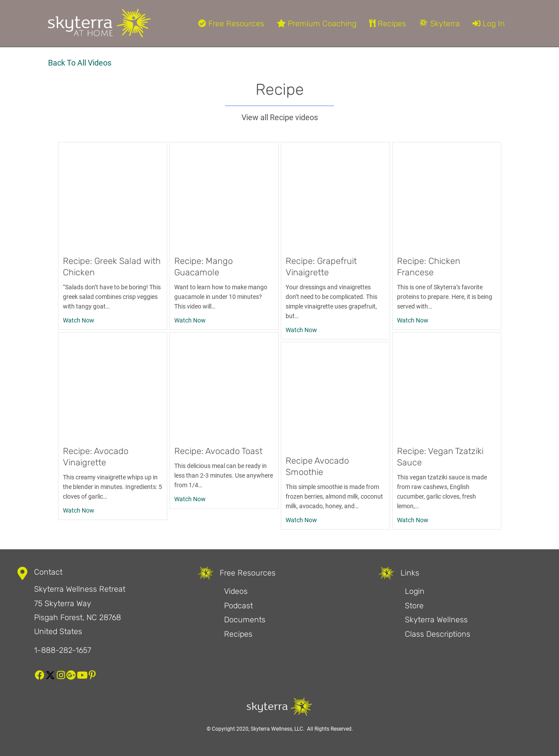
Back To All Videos (80, 63)
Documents (245, 620)
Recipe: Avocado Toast (218, 451)
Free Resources (231, 24)
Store (414, 606)
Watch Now (79, 320)
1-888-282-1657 (63, 650)
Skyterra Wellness (436, 620)
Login (415, 591)
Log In (489, 24)
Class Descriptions (438, 634)
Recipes (388, 24)
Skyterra (439, 24)
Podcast (238, 606)
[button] (40, 675)
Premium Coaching (317, 24)
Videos (236, 591)
